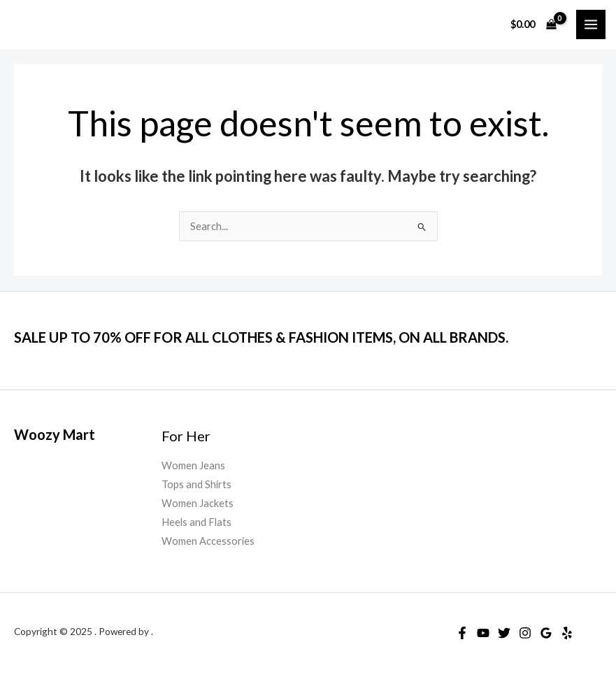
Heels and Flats (196, 522)
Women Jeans (193, 465)
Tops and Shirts (196, 484)
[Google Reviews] (546, 633)
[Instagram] (525, 633)
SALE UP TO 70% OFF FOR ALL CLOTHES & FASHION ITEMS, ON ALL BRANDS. (261, 337)
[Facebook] (462, 633)
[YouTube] (483, 633)
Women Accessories (208, 541)
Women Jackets (198, 503)
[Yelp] (567, 633)
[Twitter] (504, 633)
